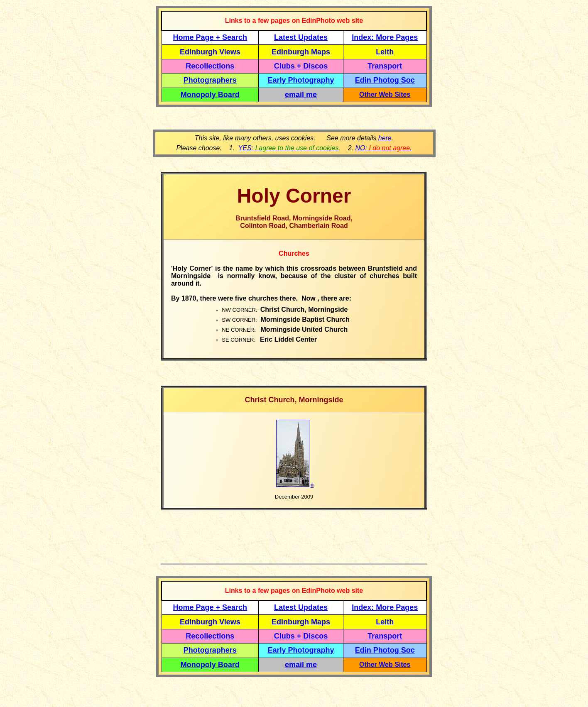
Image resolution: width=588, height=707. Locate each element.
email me (301, 95)
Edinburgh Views (210, 52)
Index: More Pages (385, 37)
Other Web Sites (385, 94)
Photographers (210, 80)
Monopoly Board (210, 95)
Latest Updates (301, 37)
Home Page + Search (210, 37)
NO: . (383, 148)
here (385, 138)
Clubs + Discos (301, 66)
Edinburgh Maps (301, 52)
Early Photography (301, 80)
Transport (385, 66)
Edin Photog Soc (385, 80)
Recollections (210, 66)
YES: (289, 148)
